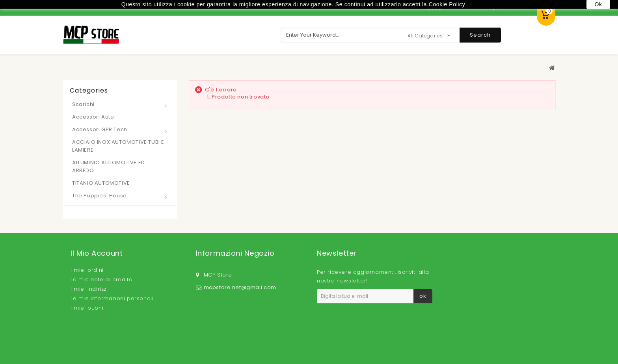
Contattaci (208, 339)
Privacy (271, 339)
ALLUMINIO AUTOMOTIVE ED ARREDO (109, 166)
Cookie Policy (472, 339)
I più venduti (171, 339)
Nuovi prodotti (129, 339)
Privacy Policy (376, 313)
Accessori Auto (93, 117)
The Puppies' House (100, 196)
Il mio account (97, 253)
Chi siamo (378, 339)
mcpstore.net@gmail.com (240, 283)
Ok (598, 4)
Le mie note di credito (101, 279)
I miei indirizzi (89, 289)
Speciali (94, 339)
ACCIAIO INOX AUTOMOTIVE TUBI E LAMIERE (118, 146)
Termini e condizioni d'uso (322, 339)
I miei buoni (87, 308)
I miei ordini (87, 270)
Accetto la (360, 313)
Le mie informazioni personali (112, 298)
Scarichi (83, 104)
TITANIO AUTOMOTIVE (101, 183)
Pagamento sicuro (422, 339)
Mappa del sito (515, 339)
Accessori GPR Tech (100, 129)
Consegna (241, 339)
